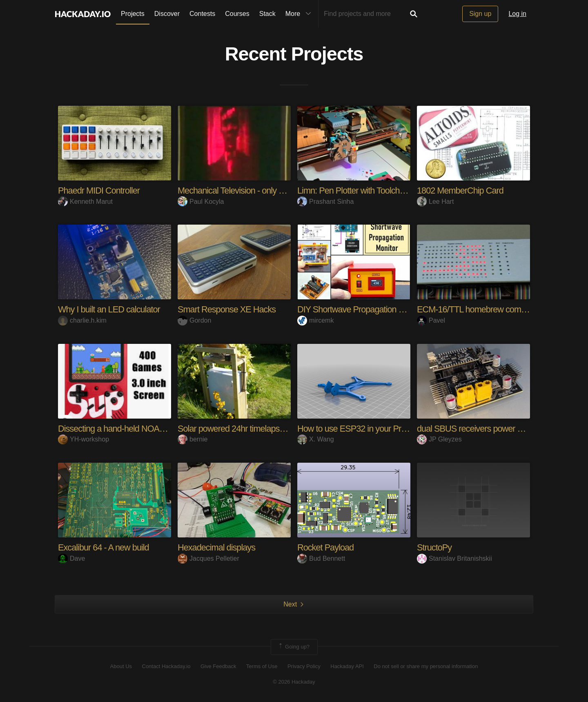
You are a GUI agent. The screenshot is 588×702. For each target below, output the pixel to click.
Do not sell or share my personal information (426, 666)
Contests (202, 14)
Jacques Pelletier (208, 558)
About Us (121, 666)
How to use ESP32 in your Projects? (363, 429)
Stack (267, 14)
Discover (167, 14)
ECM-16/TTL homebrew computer (479, 309)
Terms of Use (262, 666)
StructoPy (434, 547)
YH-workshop (84, 439)
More (300, 14)
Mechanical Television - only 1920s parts (250, 191)
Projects (133, 14)
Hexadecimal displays (217, 547)
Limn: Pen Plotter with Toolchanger (360, 191)
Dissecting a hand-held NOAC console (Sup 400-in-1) (154, 429)
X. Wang (316, 439)
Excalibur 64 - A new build (104, 547)
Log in (517, 14)
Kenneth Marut (85, 202)
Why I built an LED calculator (110, 309)
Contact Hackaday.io (166, 666)
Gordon (194, 320)
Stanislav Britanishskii (454, 558)
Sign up (480, 14)
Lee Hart (435, 202)
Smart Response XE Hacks (227, 309)
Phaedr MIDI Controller (99, 191)
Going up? (294, 647)
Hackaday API (347, 666)
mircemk (315, 320)
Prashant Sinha (325, 202)
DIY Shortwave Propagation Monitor (362, 309)
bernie (193, 439)
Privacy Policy (304, 666)
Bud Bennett (321, 558)
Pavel (431, 320)
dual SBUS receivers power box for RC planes (500, 429)
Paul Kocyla (201, 202)
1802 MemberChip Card (461, 191)
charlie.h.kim (82, 320)
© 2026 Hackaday (294, 682)
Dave (71, 558)
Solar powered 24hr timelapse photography (255, 429)
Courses (237, 14)
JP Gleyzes (439, 439)
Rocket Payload (326, 547)
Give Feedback (218, 666)
